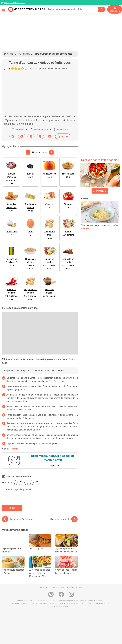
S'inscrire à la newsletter (61, 606)
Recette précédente (17, 519)
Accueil (9, 54)
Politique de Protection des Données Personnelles (33, 604)
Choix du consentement (97, 604)
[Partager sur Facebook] (22, 136)
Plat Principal (24, 54)
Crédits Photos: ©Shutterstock (70, 604)
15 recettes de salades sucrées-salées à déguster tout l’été (40, 569)
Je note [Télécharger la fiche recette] (63, 136)
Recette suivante (64, 519)
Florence (14, 449)
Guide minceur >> (14, 2)
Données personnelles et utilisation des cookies (36, 601)
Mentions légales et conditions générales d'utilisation (81, 601)
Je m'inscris (100, 191)
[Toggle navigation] (4, 9)
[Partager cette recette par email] (13, 136)
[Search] (102, 9)
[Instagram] (71, 596)
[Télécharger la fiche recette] (40, 136)
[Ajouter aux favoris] (49, 136)
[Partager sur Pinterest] (31, 136)
